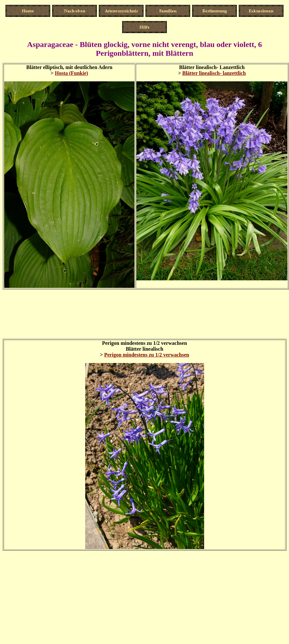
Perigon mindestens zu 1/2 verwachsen (146, 355)
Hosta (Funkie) (71, 73)
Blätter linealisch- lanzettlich (214, 73)
